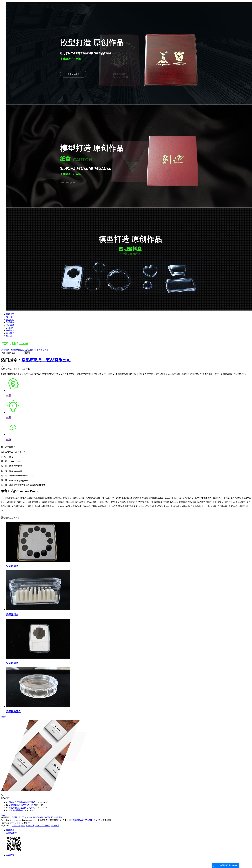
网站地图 (15, 350)
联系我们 (10, 333)
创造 (9, 439)
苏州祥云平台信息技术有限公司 (39, 817)
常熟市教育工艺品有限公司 (46, 360)
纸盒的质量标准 (16, 810)
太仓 (28, 826)
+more (4, 717)
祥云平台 (16, 823)
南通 (57, 826)
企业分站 (5, 350)
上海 (37, 826)
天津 (32, 826)
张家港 (47, 826)
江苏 (14, 826)
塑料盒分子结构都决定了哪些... (23, 802)
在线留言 (10, 330)
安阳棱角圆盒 (13, 712)
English (9, 336)
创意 (9, 395)
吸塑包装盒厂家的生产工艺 (21, 805)
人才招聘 (10, 328)
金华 (53, 826)
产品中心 (10, 320)
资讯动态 (10, 325)
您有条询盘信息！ (40, 350)
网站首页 (10, 314)
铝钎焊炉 (58, 817)
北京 (41, 826)
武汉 (18, 826)
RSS (22, 350)
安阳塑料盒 (12, 566)
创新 (9, 417)
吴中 (23, 826)
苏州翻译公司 (18, 817)
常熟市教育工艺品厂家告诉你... (23, 808)
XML (28, 350)
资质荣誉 (10, 322)
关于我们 (10, 317)
